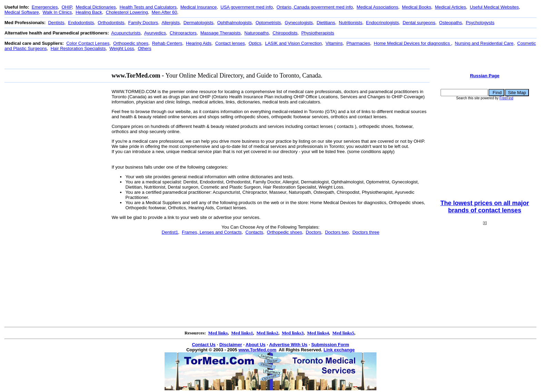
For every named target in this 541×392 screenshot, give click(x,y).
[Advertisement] (130, 60)
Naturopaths (257, 33)
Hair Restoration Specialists (78, 48)
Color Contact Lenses (88, 43)
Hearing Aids (199, 43)
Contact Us (204, 345)
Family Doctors (143, 23)
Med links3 (293, 333)
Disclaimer (231, 345)
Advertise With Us (288, 345)
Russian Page (485, 76)
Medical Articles (451, 7)
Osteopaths (451, 23)
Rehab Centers (167, 43)
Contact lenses (230, 43)
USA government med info (247, 7)
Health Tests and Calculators (148, 7)
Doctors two (337, 232)
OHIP (67, 7)
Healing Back (89, 12)
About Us (256, 345)
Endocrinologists (382, 23)
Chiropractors (183, 33)
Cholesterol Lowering (127, 12)
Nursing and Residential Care (484, 43)
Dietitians (326, 23)
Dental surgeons (419, 23)
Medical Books (417, 7)
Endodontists (81, 23)
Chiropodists (285, 33)
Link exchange (339, 350)
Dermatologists (199, 23)
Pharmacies (358, 43)
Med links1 (242, 333)
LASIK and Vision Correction (293, 43)
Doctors (313, 232)
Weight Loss (122, 48)
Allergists (171, 23)
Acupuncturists (126, 33)
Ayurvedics (155, 33)
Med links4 (318, 333)
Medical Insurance (199, 7)
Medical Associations (378, 7)
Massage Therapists (221, 33)
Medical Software (22, 12)
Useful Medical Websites (494, 7)
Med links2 (267, 333)
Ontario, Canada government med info (315, 7)
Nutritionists (351, 23)
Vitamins (334, 43)
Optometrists (268, 23)
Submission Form (330, 345)
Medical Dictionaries (96, 7)
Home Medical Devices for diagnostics (413, 43)
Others (144, 48)
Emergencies (45, 7)
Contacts (254, 232)
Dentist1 (170, 232)
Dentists (56, 23)
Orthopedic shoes (131, 43)
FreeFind (506, 98)
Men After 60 (165, 12)
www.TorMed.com (257, 350)
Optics (255, 43)
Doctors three (366, 232)
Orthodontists (111, 23)
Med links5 (343, 333)
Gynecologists (299, 23)
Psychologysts (480, 23)
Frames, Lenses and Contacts (212, 232)
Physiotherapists (318, 33)
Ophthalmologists (234, 23)
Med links (218, 333)
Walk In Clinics (57, 12)
